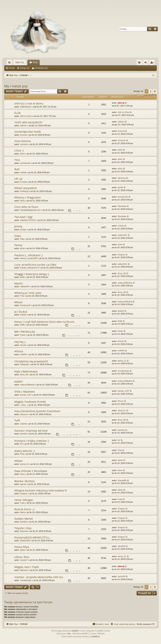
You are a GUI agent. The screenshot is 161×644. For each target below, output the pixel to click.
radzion (23, 125)
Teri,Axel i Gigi (23, 217)
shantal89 (122, 480)
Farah (23, 335)
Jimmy (18, 226)
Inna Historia (23, 141)
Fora (35, 62)
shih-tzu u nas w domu (29, 103)
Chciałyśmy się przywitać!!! (31, 361)
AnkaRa (24, 522)
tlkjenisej (24, 570)
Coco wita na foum (26, 207)
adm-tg (121, 103)
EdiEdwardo (25, 107)
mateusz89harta (125, 283)
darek (120, 460)
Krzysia (23, 182)
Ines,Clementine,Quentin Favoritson (37, 411)
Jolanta (23, 424)
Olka (22, 239)
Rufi (17, 169)
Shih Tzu (20, 62)
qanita (120, 187)
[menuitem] (139, 62)
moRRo (23, 354)
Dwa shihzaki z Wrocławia (31, 471)
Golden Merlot (24, 519)
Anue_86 (122, 273)
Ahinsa (19, 351)
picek (22, 248)
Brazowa (24, 531)
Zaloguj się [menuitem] (146, 63)
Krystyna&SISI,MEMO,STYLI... (33, 537)
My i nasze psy (16, 86)
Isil (21, 444)
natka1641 (122, 235)
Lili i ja (18, 178)
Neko (22, 201)
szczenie (24, 144)
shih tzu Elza (26, 116)
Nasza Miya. (22, 547)
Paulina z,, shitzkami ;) (28, 255)
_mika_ (23, 405)
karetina (24, 434)
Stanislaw (122, 206)
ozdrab (23, 172)
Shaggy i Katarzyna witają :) (32, 274)
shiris (22, 154)
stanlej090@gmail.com (30, 210)
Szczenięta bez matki (28, 132)
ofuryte (23, 345)
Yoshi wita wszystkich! (28, 122)
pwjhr (22, 277)
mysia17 (24, 560)
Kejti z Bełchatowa (26, 371)
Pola (22, 296)
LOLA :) (19, 150)
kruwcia (23, 135)
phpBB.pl (95, 636)
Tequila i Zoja (23, 528)
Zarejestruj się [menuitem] (153, 63)
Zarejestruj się (41, 68)
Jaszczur (24, 414)
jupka (22, 550)
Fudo (22, 503)
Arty (69, 633)
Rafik (22, 325)
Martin (19, 283)
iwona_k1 (122, 361)
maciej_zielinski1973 (29, 268)
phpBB (75, 631)
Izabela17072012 (28, 220)
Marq (22, 512)
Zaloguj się (25, 68)
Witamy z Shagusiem (28, 197)
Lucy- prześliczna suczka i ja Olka (35, 265)
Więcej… (10, 63)
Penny (18, 245)
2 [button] (151, 91)
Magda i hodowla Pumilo (30, 402)
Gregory (121, 255)
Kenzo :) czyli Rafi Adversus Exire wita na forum (44, 322)
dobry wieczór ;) (24, 451)
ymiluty (23, 230)
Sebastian (25, 364)
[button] (155, 91)
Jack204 (121, 546)
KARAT (19, 381)
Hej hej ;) (20, 342)
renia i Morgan (24, 500)
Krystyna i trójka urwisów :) (32, 441)
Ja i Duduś (21, 311)
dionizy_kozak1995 (29, 258)
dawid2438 (25, 540)
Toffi (17, 420)
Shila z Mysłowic (25, 391)
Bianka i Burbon (25, 481)
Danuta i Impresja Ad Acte (31, 430)
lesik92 (23, 315)
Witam (18, 302)
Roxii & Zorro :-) (24, 509)
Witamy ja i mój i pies (28, 293)
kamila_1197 (26, 395)
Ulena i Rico (22, 557)
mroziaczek (25, 163)
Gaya (18, 236)
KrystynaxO (25, 305)
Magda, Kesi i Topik (27, 567)
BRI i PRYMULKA (25, 332)
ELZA (17, 113)
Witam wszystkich (26, 188)
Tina (17, 160)
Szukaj (11, 68)
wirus (22, 474)
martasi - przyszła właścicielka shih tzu (39, 577)
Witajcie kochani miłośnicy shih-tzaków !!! (41, 490)
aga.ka (23, 484)
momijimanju (123, 371)
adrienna (122, 178)
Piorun (121, 401)
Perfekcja (24, 191)
